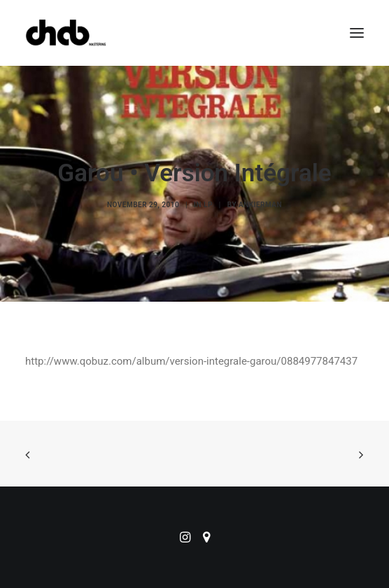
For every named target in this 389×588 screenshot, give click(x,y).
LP (208, 205)
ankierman (260, 205)
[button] (357, 33)
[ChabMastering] (66, 33)
